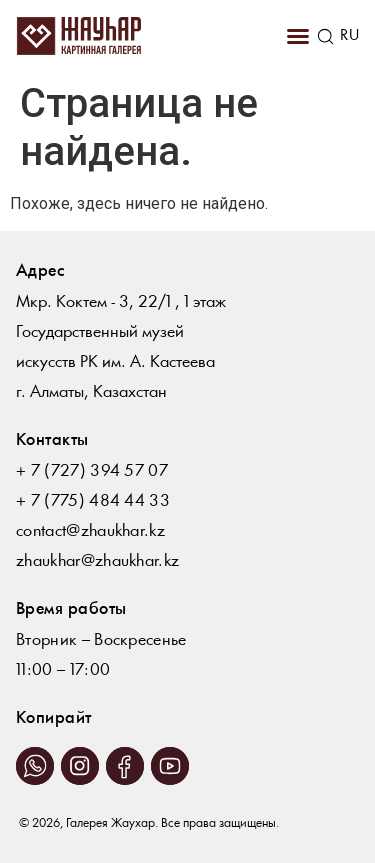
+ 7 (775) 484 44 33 (93, 501)
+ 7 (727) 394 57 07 (92, 471)
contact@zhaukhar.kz (90, 531)
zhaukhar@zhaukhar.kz (97, 561)
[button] (298, 36)
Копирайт (54, 718)
